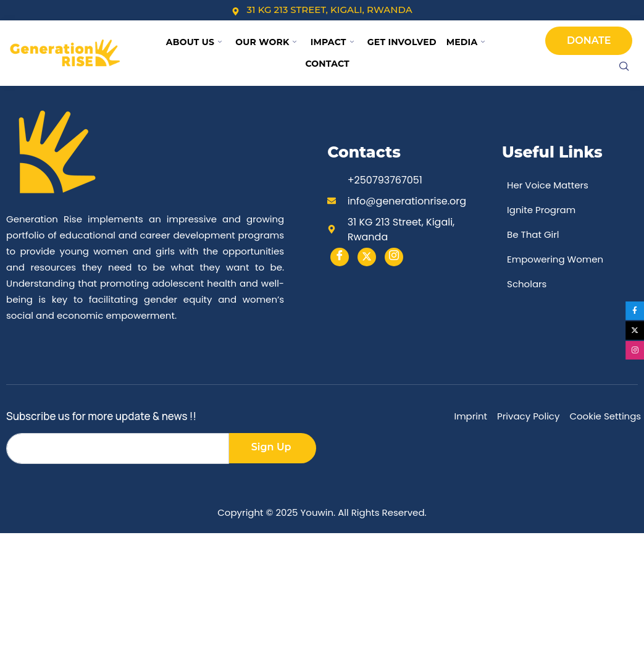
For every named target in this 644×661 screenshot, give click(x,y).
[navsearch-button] (624, 67)
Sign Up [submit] (271, 447)
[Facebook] (340, 257)
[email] (118, 448)
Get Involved (402, 42)
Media (466, 42)
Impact (332, 42)
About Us (194, 42)
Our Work (266, 42)
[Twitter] (367, 257)
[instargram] (394, 257)
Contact (327, 64)
